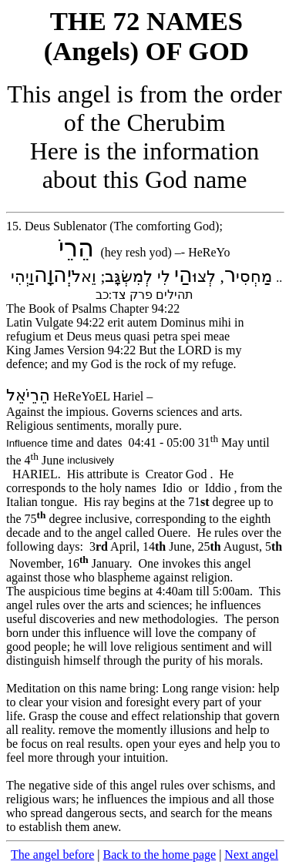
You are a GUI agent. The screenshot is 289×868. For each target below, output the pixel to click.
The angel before (52, 855)
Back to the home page (160, 855)
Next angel (251, 855)
